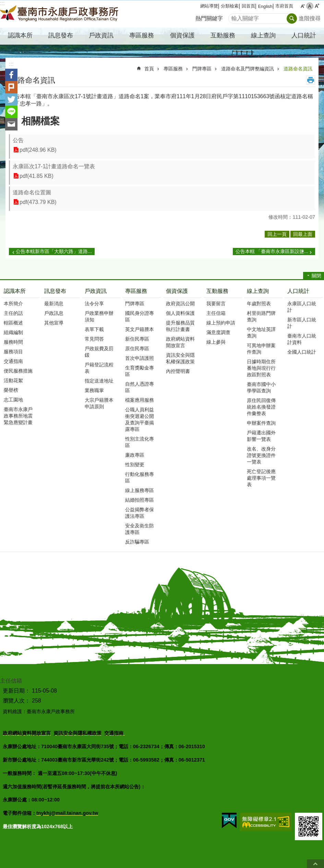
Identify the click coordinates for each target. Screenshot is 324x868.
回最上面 (315, 864)
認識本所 (15, 291)
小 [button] (303, 6)
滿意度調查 (218, 332)
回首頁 (248, 6)
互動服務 (217, 291)
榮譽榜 (11, 390)
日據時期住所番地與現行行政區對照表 (261, 368)
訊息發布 (55, 291)
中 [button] (310, 6)
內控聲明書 (178, 371)
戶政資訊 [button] (101, 35)
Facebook (11, 75)
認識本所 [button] (20, 35)
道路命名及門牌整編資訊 (248, 69)
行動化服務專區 (140, 477)
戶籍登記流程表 (99, 368)
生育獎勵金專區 (140, 371)
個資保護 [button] (182, 35)
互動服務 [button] (223, 35)
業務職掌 (94, 390)
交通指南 (13, 361)
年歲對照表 (259, 304)
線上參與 (216, 342)
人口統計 (298, 291)
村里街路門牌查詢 (261, 316)
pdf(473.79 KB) (38, 202)
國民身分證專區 (140, 316)
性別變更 (135, 465)
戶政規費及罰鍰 (99, 352)
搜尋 (234, 17)
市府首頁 (284, 6)
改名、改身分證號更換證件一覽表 (261, 455)
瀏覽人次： (16, 701)
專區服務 (173, 69)
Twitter (11, 100)
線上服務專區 (140, 490)
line (11, 112)
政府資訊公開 (180, 304)
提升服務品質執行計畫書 (180, 326)
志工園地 (13, 400)
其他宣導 (54, 323)
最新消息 (54, 304)
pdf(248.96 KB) (38, 150)
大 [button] (317, 6)
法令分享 (94, 304)
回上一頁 (277, 234)
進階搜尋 (310, 18)
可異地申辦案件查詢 (261, 349)
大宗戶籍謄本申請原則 (99, 403)
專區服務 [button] (142, 35)
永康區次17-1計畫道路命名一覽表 (54, 166)
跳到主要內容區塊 (4, 4)
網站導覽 (209, 6)
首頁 (149, 69)
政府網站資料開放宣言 (180, 342)
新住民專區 (137, 339)
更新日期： (16, 691)
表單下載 (94, 329)
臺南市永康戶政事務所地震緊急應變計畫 (18, 416)
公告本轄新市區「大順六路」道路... (54, 251)
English (265, 6)
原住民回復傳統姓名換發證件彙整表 (261, 407)
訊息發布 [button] (61, 35)
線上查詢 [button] (263, 35)
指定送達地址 (99, 381)
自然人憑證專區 (140, 387)
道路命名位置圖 (32, 192)
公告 (18, 140)
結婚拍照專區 (140, 500)
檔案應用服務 (140, 400)
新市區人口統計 (302, 323)
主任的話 (13, 313)
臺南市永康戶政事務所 (60, 14)
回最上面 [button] (303, 234)
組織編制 (13, 332)
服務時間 (13, 342)
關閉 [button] (316, 276)
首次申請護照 (140, 358)
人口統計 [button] (304, 35)
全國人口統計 (302, 352)
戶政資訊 (96, 291)
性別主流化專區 (140, 442)
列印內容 (311, 80)
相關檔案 (40, 121)
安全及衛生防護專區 (140, 529)
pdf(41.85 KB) (37, 176)
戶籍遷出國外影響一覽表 (261, 436)
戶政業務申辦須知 (99, 316)
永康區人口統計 (302, 307)
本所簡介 (13, 304)
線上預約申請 (221, 323)
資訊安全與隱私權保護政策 (180, 358)
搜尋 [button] (292, 19)
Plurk (11, 87)
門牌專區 (202, 69)
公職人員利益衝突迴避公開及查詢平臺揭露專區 (140, 419)
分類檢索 (230, 6)
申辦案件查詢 (261, 423)
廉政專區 (135, 455)
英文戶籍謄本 (140, 329)
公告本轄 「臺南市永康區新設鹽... (272, 251)
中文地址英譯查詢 (261, 333)
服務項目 (13, 352)
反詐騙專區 (137, 542)
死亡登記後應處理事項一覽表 (261, 478)
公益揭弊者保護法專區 (140, 513)
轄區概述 (13, 323)
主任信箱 (216, 313)
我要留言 (216, 304)
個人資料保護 (180, 313)
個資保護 (177, 291)
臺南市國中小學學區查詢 (261, 387)
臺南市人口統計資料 (302, 339)
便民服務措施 (18, 371)
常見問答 (94, 339)
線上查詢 (258, 291)
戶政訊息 (54, 313)
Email (11, 124)
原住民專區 (137, 349)
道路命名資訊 (298, 69)
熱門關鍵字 (209, 18)
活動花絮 (13, 380)
